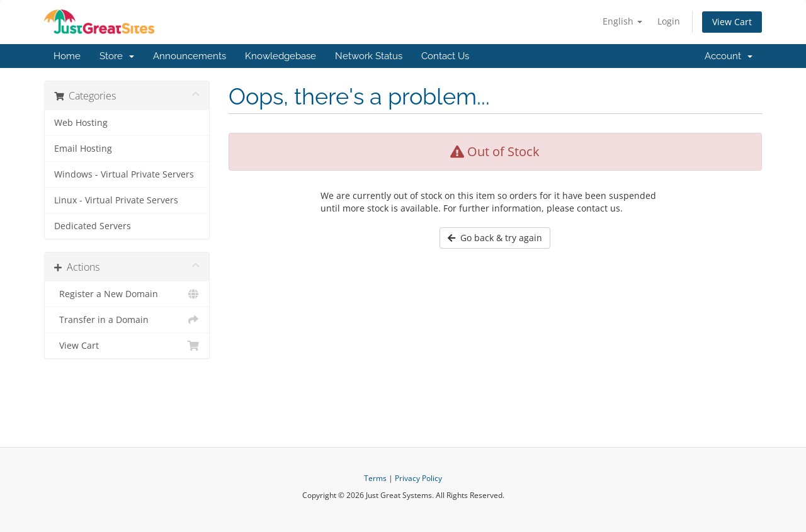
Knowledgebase (281, 56)
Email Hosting (83, 149)
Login (669, 21)
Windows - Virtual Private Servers (124, 174)
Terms (375, 478)
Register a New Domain (127, 294)
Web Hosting (81, 123)
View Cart (732, 22)
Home (67, 56)
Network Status (369, 56)
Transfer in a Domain (127, 320)
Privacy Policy (418, 478)
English (622, 21)
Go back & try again (495, 238)
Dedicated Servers (93, 226)
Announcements (190, 56)
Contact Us (445, 56)
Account (729, 56)
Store (117, 56)
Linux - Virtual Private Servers (116, 200)
